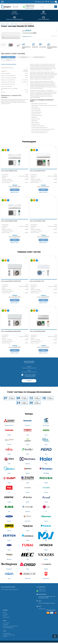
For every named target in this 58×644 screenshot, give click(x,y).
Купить (15, 190)
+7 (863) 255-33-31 (30, 5)
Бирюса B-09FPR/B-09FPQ (15, 331)
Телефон (29, 371)
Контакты (5, 616)
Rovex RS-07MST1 (41, 331)
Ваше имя (29, 367)
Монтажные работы (7, 633)
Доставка (5, 636)
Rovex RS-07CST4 (41, 171)
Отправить (29, 381)
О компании (5, 614)
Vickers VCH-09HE (13, 221)
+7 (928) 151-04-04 (30, 7)
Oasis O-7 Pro (41, 281)
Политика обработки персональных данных (10, 589)
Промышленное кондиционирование (10, 626)
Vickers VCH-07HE (13, 171)
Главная (3, 24)
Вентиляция (5, 624)
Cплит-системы (14, 24)
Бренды (5, 612)
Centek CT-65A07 (41, 221)
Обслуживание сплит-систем (9, 635)
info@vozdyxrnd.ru (42, 609)
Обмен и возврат (6, 617)
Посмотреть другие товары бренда (8, 64)
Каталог (8, 24)
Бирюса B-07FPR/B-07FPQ (15, 281)
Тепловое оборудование (8, 628)
